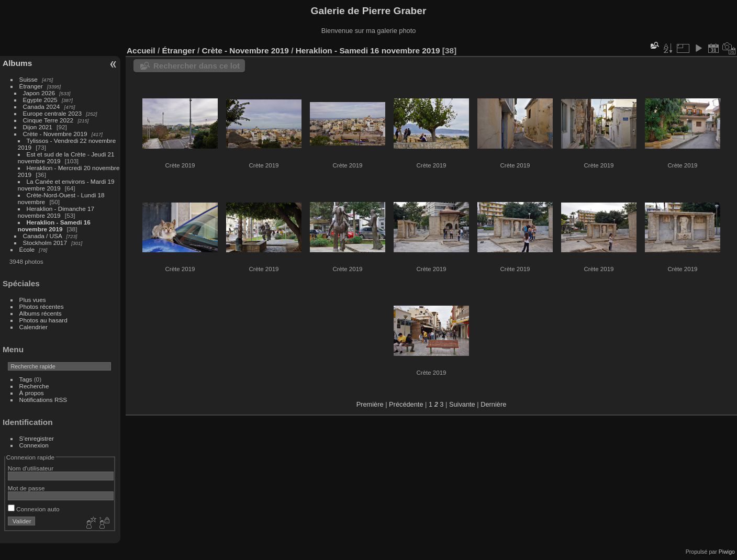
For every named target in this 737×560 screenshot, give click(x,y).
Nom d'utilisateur (31, 468)
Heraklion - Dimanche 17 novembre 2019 (56, 212)
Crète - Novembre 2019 (55, 134)
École (27, 249)
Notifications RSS (43, 400)
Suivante (462, 404)
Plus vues (33, 300)
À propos (32, 393)
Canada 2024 (42, 107)
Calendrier (33, 327)
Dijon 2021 (38, 127)
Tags (26, 379)
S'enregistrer (37, 438)
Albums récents (41, 313)
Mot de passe (26, 488)
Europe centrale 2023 (53, 113)
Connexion (34, 445)
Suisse (29, 79)
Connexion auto (34, 509)
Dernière (493, 404)
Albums (17, 63)
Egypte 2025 (40, 100)
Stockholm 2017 (45, 243)
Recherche (34, 386)
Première (370, 404)
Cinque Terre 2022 (48, 120)
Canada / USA (43, 236)
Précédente (406, 404)
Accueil (141, 51)
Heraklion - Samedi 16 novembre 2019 (54, 226)
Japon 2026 (39, 93)
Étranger (31, 86)
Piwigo (727, 552)
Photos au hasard (43, 320)
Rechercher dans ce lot (197, 66)
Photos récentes (42, 306)
